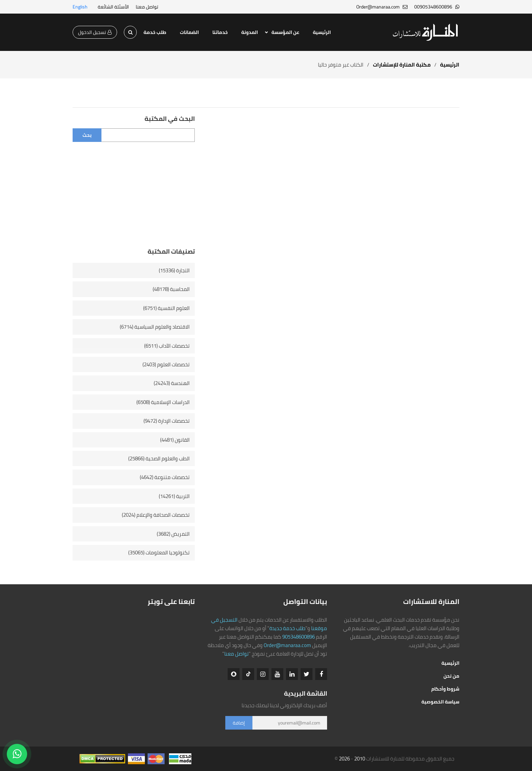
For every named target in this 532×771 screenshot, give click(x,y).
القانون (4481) (175, 440)
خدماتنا (220, 32)
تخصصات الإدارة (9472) (167, 421)
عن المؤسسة (285, 32)
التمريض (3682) (173, 534)
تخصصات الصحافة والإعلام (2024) (156, 515)
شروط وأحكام (445, 689)
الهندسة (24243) (172, 383)
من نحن (451, 676)
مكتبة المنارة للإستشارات (402, 65)
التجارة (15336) (174, 270)
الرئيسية (322, 32)
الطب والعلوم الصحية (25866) (159, 458)
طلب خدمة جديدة (287, 628)
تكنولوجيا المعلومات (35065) (159, 553)
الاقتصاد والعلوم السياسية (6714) (155, 327)
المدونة (250, 32)
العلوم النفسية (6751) (166, 308)
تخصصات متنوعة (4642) (165, 477)
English (80, 7)
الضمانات (189, 32)
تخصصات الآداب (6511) (167, 346)
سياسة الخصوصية (440, 702)
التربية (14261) (174, 496)
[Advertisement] (134, 200)
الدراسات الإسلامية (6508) (163, 402)
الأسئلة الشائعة (113, 7)
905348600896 (299, 637)
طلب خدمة (155, 32)
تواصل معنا (147, 7)
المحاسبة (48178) (171, 289)
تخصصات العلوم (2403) (166, 364)
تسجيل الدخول (95, 32)
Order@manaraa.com (287, 645)
